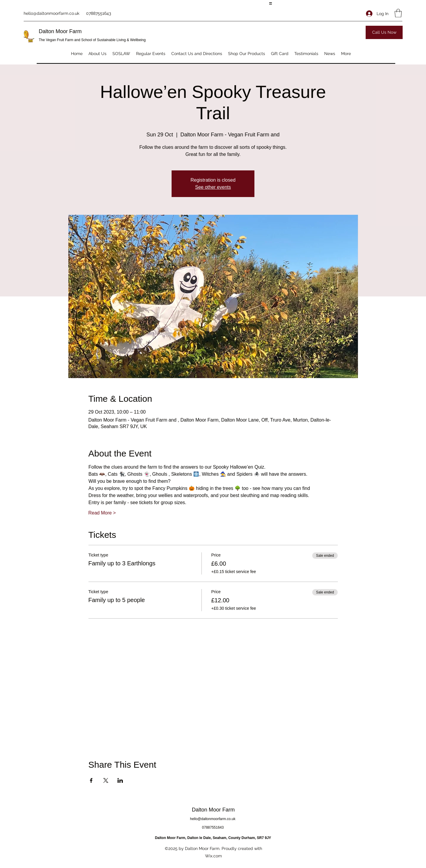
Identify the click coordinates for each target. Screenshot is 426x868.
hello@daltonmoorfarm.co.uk (51, 13)
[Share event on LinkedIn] (120, 780)
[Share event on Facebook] (91, 780)
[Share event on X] (106, 780)
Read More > (102, 513)
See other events (213, 187)
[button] (398, 13)
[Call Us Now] (384, 32)
